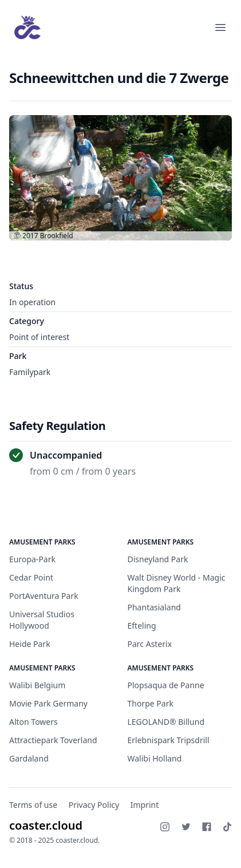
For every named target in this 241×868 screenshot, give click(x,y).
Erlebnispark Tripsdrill (169, 740)
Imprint (145, 805)
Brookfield (57, 236)
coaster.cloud (46, 825)
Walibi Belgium (37, 685)
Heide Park (30, 644)
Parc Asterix (150, 644)
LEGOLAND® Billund (166, 722)
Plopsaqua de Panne (166, 685)
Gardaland (29, 758)
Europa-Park (32, 559)
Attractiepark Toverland (53, 740)
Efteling (142, 626)
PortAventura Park (44, 596)
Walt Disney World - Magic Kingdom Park (177, 583)
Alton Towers (33, 722)
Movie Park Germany (48, 703)
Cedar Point (31, 577)
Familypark (30, 372)
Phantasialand (154, 607)
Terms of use (33, 805)
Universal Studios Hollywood (42, 620)
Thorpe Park (151, 703)
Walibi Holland (155, 758)
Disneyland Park (158, 559)
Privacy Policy (94, 805)
